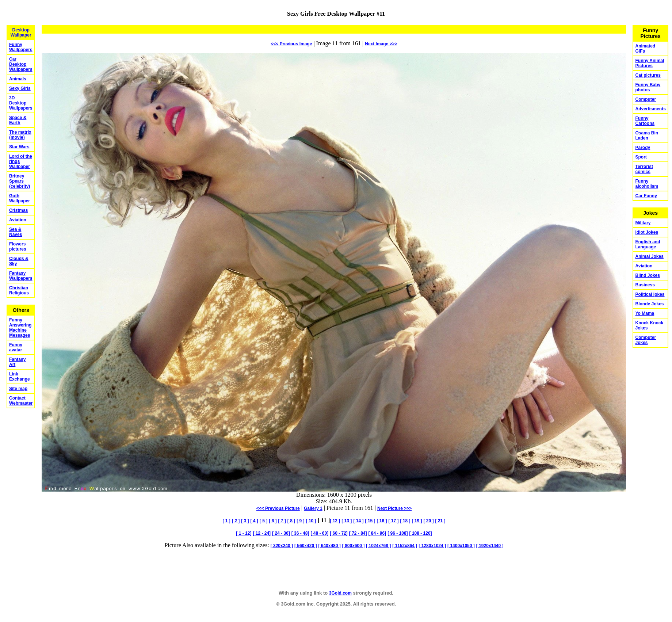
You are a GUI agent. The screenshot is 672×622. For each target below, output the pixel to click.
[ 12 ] (335, 521)
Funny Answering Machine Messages (20, 328)
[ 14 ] (358, 521)
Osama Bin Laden (647, 136)
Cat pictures (648, 75)
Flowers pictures (18, 247)
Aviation (18, 220)
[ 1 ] (226, 521)
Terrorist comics (644, 169)
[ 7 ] (282, 521)
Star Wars (19, 147)
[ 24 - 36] (281, 533)
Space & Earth (18, 120)
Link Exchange (20, 377)
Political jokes (650, 294)
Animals (18, 79)
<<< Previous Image (291, 44)
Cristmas (18, 210)
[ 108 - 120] (421, 533)
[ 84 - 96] (377, 533)
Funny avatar (16, 347)
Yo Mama (645, 313)
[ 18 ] (405, 521)
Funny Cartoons (645, 121)
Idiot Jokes (647, 232)
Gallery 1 (313, 508)
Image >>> (381, 44)
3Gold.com (340, 593)
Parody (643, 148)
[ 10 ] (311, 521)
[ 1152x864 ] (405, 546)
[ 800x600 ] (353, 546)
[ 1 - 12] (244, 533)
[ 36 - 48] (300, 533)
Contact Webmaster (21, 401)
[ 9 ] (300, 521)
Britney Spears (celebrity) (20, 181)
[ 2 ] (236, 521)
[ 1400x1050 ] (461, 546)
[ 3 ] (245, 521)
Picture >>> (394, 508)
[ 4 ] (254, 521)
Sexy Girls (20, 88)
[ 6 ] (273, 521)
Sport (641, 157)
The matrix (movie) (20, 135)
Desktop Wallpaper (21, 33)
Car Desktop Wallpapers (21, 64)
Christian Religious (19, 290)
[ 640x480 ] (329, 546)
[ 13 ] (347, 521)
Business (645, 285)
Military (643, 223)
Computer (646, 99)
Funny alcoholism (647, 184)
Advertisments (650, 109)
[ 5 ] (264, 521)
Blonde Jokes (649, 304)
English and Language (648, 244)
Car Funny (646, 196)
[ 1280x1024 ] (432, 546)
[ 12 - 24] (262, 533)
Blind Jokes (647, 275)
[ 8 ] (291, 521)
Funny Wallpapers (21, 47)
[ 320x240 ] (282, 546)
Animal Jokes (649, 256)
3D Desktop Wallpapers (21, 103)
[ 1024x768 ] (378, 546)
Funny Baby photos (648, 87)
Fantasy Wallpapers (21, 276)
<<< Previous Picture (278, 508)
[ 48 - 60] (319, 533)
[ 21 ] (440, 521)
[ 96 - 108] (398, 533)
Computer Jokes (646, 340)
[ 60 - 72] (339, 533)
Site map (18, 389)
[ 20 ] (428, 521)
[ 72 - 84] (358, 533)
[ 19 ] (417, 521)
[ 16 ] (382, 521)
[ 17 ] (393, 521)
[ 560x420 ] (306, 546)
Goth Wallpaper (20, 198)
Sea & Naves (16, 232)
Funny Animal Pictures (650, 63)
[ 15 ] (370, 521)
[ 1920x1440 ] (490, 546)
